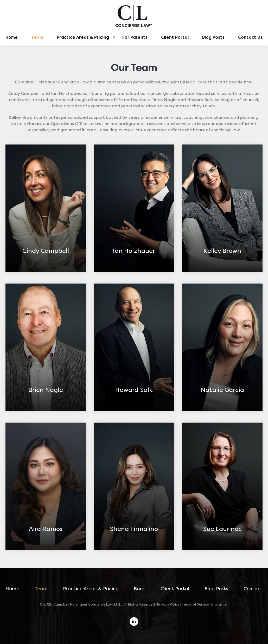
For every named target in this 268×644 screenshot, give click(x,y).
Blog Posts (213, 37)
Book (139, 589)
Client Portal (175, 37)
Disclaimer (220, 604)
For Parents (135, 37)
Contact (253, 589)
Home (12, 37)
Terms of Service (195, 604)
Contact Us (250, 37)
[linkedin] (134, 622)
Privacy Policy (168, 604)
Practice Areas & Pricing (83, 37)
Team (37, 37)
